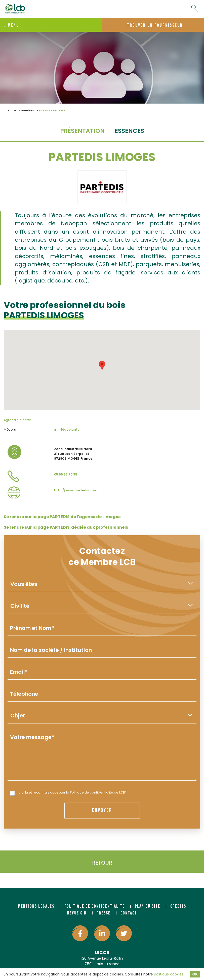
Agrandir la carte (17, 420)
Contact (129, 913)
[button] (102, 365)
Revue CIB (77, 913)
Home (12, 110)
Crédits (178, 906)
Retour (102, 863)
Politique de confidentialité (92, 792)
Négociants (69, 430)
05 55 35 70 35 (66, 474)
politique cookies (169, 974)
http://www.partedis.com (76, 490)
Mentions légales (36, 906)
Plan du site (148, 906)
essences (129, 131)
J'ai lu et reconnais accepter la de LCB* (68, 793)
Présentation (82, 131)
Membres (28, 110)
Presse (104, 913)
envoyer (102, 810)
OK (195, 974)
